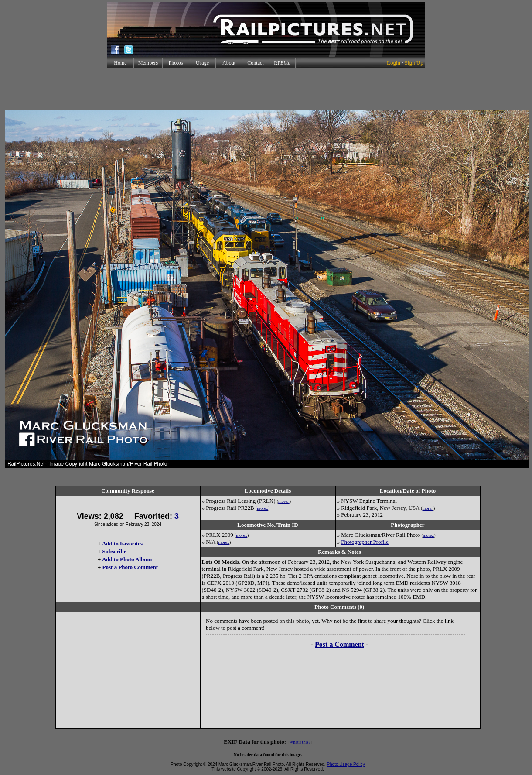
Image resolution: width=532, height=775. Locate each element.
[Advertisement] (266, 89)
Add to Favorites (122, 544)
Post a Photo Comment (130, 567)
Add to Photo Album (127, 559)
